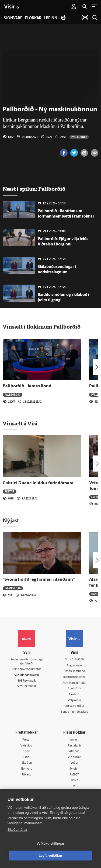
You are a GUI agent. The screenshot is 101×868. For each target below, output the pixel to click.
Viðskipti (27, 746)
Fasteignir (74, 746)
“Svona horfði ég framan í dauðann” (39, 580)
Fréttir (10, 491)
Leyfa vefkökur (51, 856)
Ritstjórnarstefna (74, 677)
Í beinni (51, 18)
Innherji (74, 740)
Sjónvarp (27, 769)
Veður (74, 763)
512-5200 (78, 660)
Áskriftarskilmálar (74, 683)
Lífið (27, 757)
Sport (27, 751)
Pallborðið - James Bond (27, 386)
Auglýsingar (74, 666)
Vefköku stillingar (50, 844)
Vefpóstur (74, 700)
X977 (74, 780)
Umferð (74, 695)
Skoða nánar (18, 830)
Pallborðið (79, 137)
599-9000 (30, 686)
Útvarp (27, 775)
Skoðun (27, 763)
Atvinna (74, 751)
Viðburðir (74, 757)
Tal (74, 786)
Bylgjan (74, 769)
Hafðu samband (74, 671)
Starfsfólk (74, 689)
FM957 (74, 775)
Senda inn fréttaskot (74, 712)
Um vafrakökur (74, 706)
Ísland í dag (13, 588)
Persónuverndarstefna (27, 669)
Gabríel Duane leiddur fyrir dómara (38, 483)
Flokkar (33, 18)
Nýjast (11, 520)
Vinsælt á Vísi (20, 424)
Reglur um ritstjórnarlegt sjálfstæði (27, 662)
